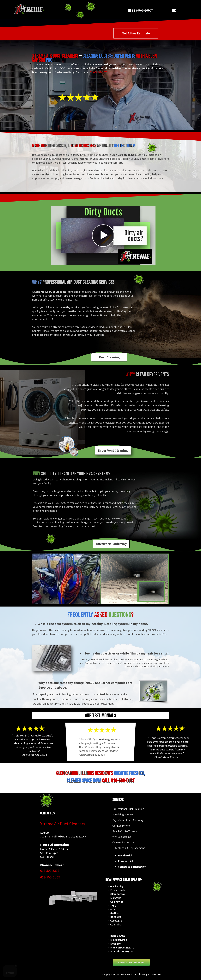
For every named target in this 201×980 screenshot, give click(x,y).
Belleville (116, 917)
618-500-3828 (50, 871)
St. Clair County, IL (122, 951)
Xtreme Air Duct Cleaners (63, 824)
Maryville (116, 898)
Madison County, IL (122, 947)
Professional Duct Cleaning (128, 809)
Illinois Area (118, 936)
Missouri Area (119, 940)
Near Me (116, 944)
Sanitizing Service (123, 814)
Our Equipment (121, 826)
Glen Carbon (118, 894)
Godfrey (115, 913)
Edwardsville (118, 890)
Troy (113, 906)
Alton (113, 909)
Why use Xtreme (122, 837)
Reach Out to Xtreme (125, 831)
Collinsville (117, 902)
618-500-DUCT (98, 72)
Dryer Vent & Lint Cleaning (128, 820)
